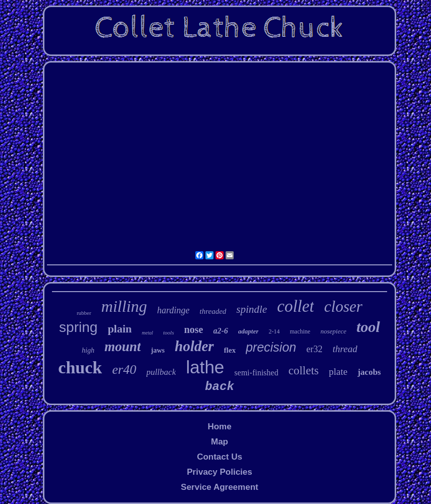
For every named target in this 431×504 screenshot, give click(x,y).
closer (343, 306)
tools (168, 332)
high (88, 350)
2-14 (274, 331)
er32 (314, 349)
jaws (158, 350)
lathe (205, 367)
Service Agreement (219, 487)
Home (219, 427)
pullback (161, 372)
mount (123, 347)
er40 (124, 370)
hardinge (173, 310)
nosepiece (333, 331)
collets (303, 371)
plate (338, 372)
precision (271, 347)
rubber (84, 313)
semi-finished (256, 373)
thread (345, 349)
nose (194, 329)
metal (147, 333)
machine (300, 331)
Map (220, 442)
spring (78, 327)
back (220, 387)
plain (120, 329)
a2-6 (221, 331)
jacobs (369, 372)
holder (194, 346)
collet (295, 306)
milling (124, 306)
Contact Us (220, 457)
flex (230, 350)
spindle (252, 309)
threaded (213, 311)
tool (368, 327)
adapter (248, 331)
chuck (80, 368)
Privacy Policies (219, 472)
